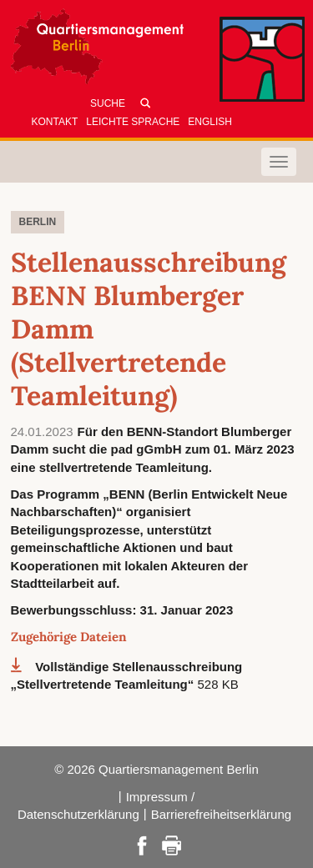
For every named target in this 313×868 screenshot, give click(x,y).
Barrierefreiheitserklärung (221, 814)
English (210, 122)
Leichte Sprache (133, 122)
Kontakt (55, 122)
